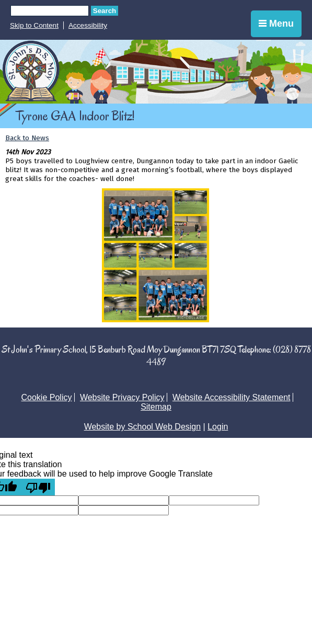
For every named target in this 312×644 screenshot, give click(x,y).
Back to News (27, 138)
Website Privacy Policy (122, 397)
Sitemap (156, 407)
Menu (276, 24)
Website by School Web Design (143, 427)
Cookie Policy (47, 397)
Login (218, 427)
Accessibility (88, 25)
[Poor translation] (38, 487)
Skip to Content (34, 25)
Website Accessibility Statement (232, 397)
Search (105, 11)
